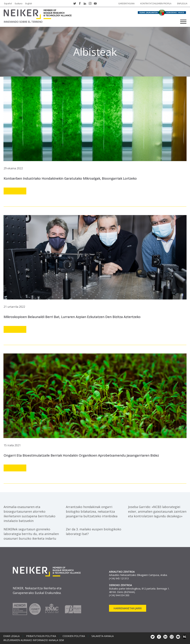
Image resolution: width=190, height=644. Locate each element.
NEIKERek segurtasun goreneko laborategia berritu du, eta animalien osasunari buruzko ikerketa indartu (31, 534)
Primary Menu (183, 22)
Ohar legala (11, 636)
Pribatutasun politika (41, 636)
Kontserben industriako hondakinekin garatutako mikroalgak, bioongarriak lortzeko (70, 178)
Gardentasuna (126, 4)
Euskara (19, 4)
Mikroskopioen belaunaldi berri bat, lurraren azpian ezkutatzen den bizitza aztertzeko (72, 317)
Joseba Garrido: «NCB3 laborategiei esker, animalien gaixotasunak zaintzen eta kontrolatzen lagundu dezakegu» (157, 511)
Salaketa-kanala (103, 636)
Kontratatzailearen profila (156, 4)
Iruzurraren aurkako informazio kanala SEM (34, 640)
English (29, 4)
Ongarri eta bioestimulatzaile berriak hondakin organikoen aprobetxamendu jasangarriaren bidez (81, 455)
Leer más (15, 191)
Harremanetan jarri (128, 608)
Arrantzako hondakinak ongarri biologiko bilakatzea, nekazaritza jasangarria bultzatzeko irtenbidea (92, 511)
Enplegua (182, 4)
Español (8, 4)
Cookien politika (74, 636)
